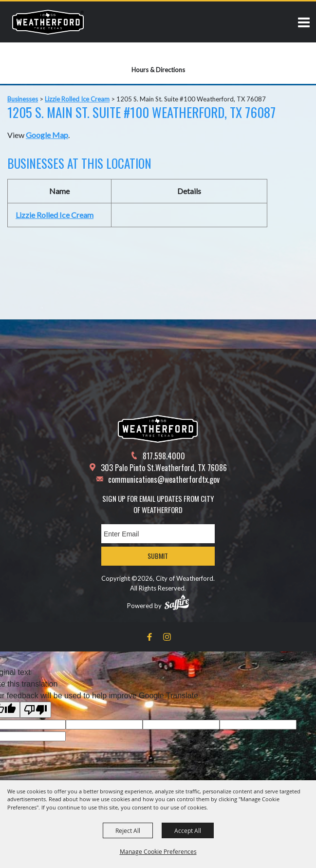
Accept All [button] (188, 830)
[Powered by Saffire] (177, 602)
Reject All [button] (128, 830)
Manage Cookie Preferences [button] (158, 851)
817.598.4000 (164, 456)
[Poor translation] (36, 710)
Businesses (23, 99)
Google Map (47, 135)
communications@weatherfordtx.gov (164, 479)
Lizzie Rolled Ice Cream (77, 99)
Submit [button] (158, 556)
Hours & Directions (158, 70)
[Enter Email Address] (158, 534)
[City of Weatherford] (48, 22)
